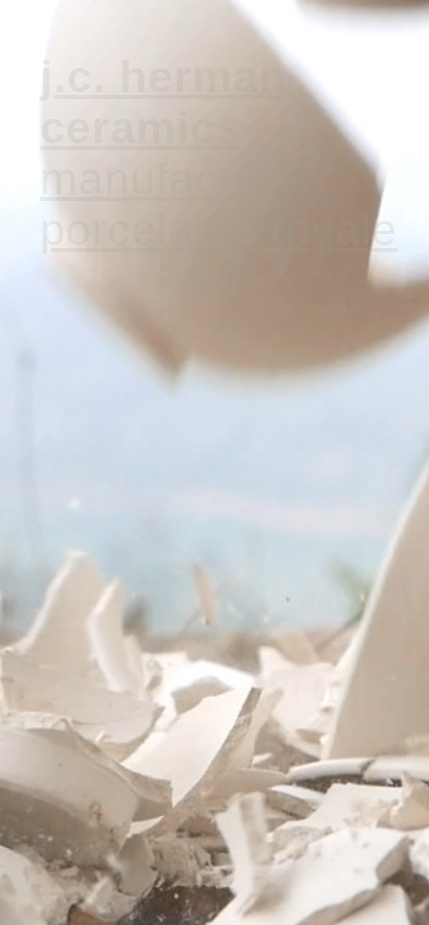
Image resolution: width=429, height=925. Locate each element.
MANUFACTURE (170, 178)
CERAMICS (141, 127)
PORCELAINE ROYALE (218, 229)
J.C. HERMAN (163, 76)
